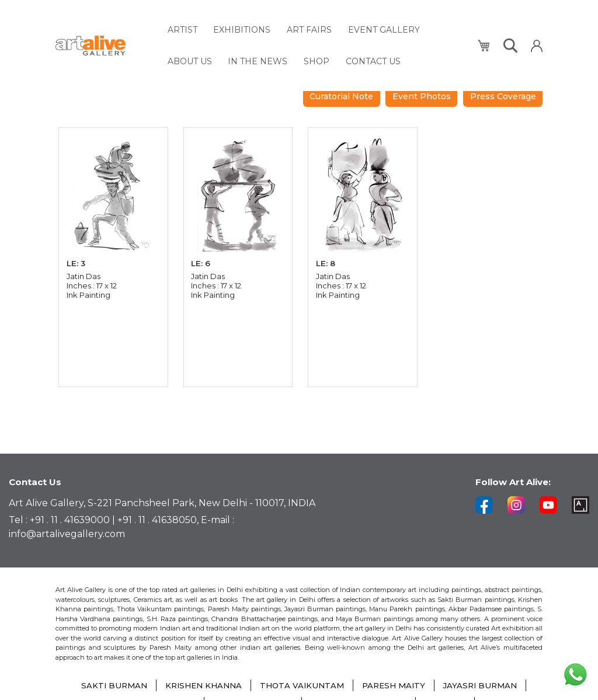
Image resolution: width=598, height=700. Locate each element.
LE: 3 (77, 255)
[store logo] (105, 42)
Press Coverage (501, 106)
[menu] (316, 41)
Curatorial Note (413, 86)
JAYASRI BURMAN (486, 685)
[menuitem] (182, 28)
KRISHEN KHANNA (199, 685)
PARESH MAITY (397, 685)
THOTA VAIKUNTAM (302, 685)
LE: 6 (202, 255)
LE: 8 (326, 255)
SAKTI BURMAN (107, 685)
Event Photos (499, 86)
